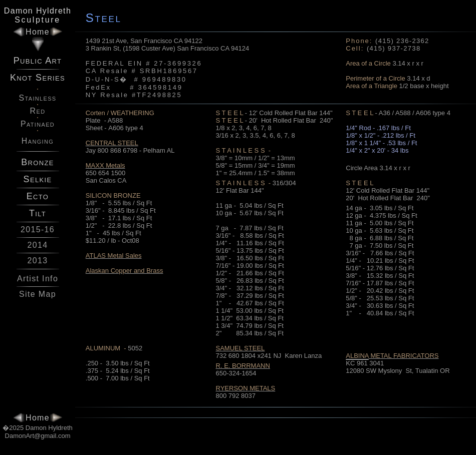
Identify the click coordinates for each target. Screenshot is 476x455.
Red (38, 111)
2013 (38, 261)
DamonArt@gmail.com (38, 436)
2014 (38, 245)
